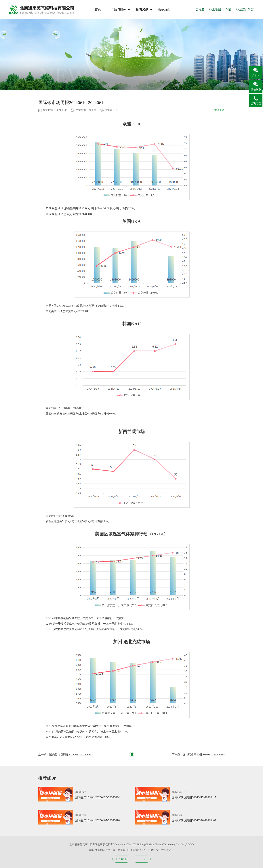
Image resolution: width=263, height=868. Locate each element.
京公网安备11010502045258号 (129, 850)
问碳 (229, 9)
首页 (98, 9)
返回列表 (220, 110)
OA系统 (121, 859)
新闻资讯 (142, 10)
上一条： (65, 755)
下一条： (198, 755)
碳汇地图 (215, 9)
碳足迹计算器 (245, 9)
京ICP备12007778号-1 (101, 850)
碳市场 (58, 87)
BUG (142, 859)
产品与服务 (118, 10)
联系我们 (164, 9)
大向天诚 (166, 850)
